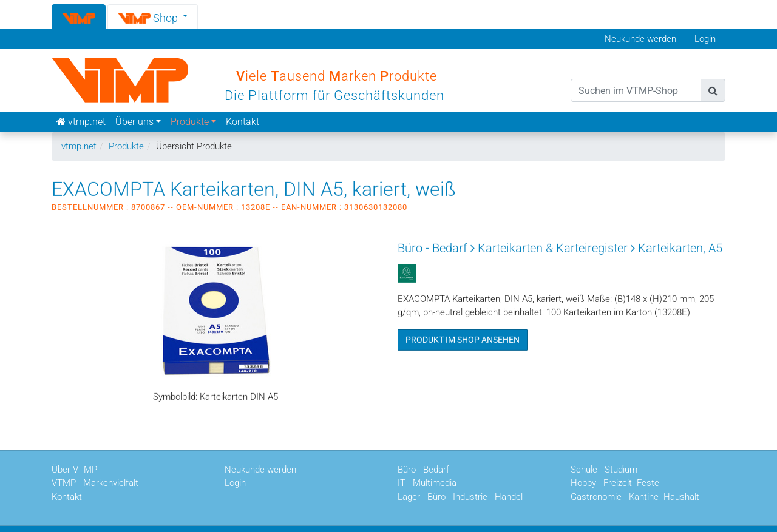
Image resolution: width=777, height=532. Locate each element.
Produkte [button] (190, 122)
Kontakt (243, 122)
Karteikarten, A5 (680, 247)
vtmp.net (79, 146)
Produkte (126, 146)
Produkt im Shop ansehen (463, 339)
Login (705, 39)
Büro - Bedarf (433, 247)
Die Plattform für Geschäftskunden (334, 96)
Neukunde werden (640, 39)
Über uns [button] (134, 122)
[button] (153, 16)
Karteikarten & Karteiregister (553, 247)
